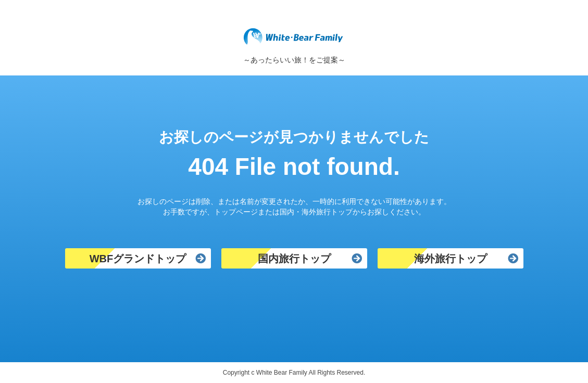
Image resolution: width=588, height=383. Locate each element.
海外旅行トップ (451, 259)
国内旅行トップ (294, 259)
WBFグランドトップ (138, 259)
